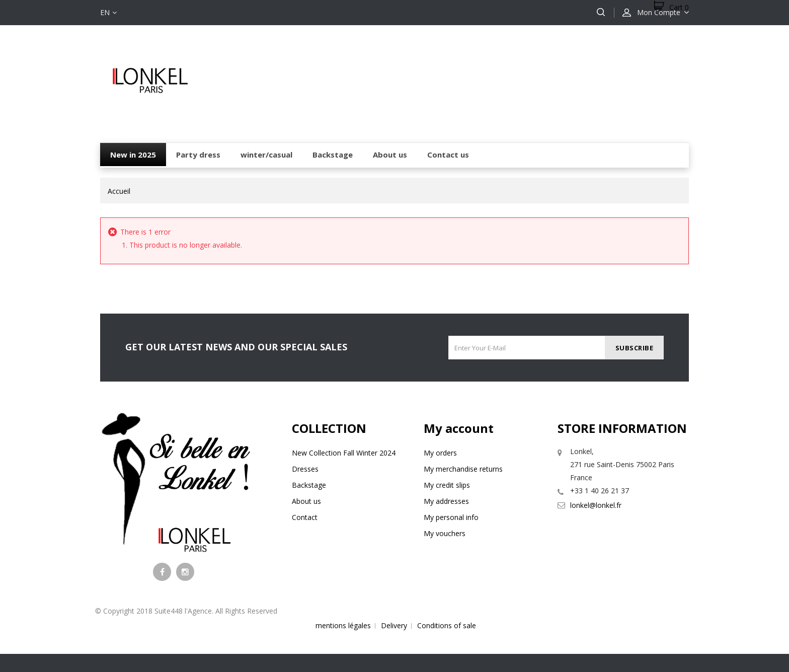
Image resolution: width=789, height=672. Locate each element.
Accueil (119, 191)
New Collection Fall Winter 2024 (344, 453)
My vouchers (445, 533)
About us (306, 501)
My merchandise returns (463, 469)
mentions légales (343, 625)
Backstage (309, 485)
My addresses (446, 501)
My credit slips (447, 485)
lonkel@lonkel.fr (596, 505)
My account (459, 428)
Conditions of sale (447, 625)
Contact (305, 517)
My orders (440, 453)
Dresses (305, 469)
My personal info (451, 517)
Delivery (394, 625)
